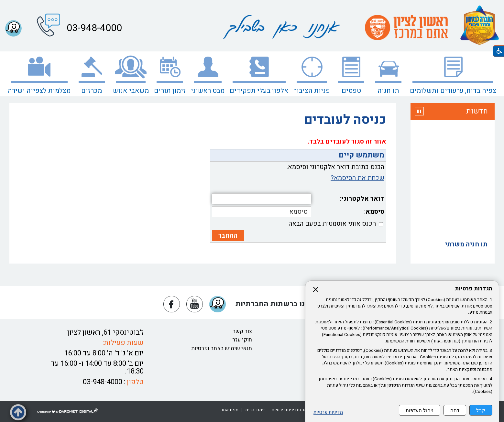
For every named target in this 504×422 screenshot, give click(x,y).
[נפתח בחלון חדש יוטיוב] (195, 304)
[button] (13, 28)
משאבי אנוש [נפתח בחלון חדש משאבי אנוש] (131, 91)
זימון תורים (170, 91)
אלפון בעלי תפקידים (259, 91)
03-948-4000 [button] (93, 28)
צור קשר (242, 331)
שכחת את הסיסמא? (357, 178)
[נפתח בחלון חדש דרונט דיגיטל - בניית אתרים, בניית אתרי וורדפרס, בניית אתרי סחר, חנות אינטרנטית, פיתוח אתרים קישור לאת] (68, 411)
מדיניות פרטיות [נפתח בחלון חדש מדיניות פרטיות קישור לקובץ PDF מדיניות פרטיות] (328, 412)
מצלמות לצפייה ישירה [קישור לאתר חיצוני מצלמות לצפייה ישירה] (39, 91)
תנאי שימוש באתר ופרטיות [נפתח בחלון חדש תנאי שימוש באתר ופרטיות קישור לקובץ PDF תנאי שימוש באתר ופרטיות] (222, 348)
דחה (455, 410)
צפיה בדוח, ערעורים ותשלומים (453, 91)
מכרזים (92, 91)
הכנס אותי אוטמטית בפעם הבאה (332, 224)
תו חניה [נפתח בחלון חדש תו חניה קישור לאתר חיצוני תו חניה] (388, 91)
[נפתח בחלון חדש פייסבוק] (172, 304)
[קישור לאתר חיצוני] (406, 27)
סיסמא (375, 212)
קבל (481, 410)
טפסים (351, 91)
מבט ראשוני (208, 91)
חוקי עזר (242, 340)
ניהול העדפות (420, 410)
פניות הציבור (312, 91)
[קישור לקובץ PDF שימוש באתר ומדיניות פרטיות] (299, 410)
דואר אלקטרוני (363, 199)
